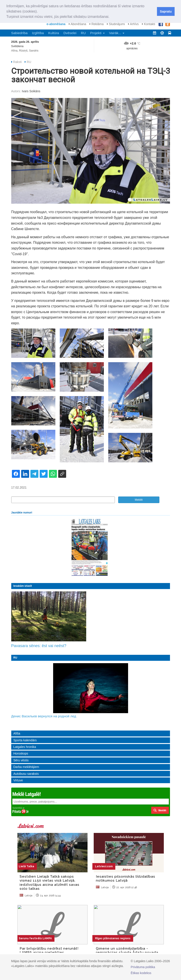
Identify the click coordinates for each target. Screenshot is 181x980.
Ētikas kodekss (141, 973)
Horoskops (21, 753)
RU (83, 33)
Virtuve (18, 780)
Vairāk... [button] (117, 33)
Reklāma (97, 24)
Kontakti (148, 24)
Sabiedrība (19, 33)
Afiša (17, 733)
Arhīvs (133, 24)
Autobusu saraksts (26, 774)
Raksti (17, 62)
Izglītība (38, 33)
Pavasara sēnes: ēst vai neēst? (39, 646)
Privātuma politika (143, 967)
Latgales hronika (25, 747)
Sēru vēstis (21, 760)
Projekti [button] (97, 33)
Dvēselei (70, 33)
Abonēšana (77, 24)
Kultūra (54, 33)
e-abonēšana (56, 24)
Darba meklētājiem (26, 767)
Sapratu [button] (166, 11)
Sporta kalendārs (25, 740)
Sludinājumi (116, 24)
